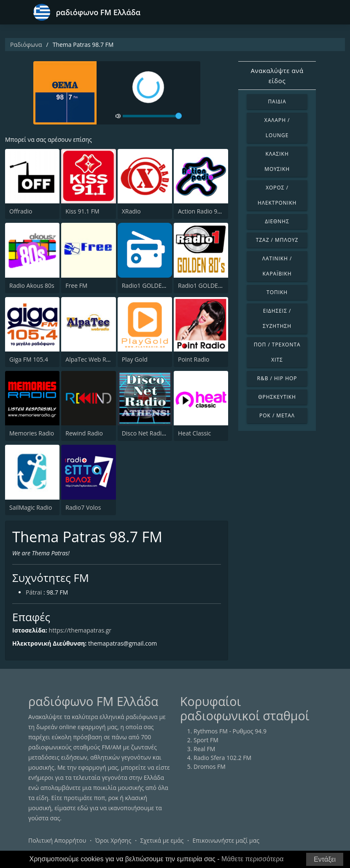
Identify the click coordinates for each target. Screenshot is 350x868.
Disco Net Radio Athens (154, 433)
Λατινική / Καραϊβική (277, 266)
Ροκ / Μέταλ (277, 415)
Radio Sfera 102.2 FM (222, 758)
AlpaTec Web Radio (92, 359)
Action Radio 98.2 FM (207, 211)
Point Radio (194, 359)
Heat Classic (194, 433)
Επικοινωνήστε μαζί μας (226, 840)
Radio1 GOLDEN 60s (150, 285)
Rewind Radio (84, 433)
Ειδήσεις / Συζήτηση (277, 318)
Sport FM (206, 740)
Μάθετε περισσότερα (253, 859)
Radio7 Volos (83, 507)
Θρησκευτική (277, 397)
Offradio (21, 211)
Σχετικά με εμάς (162, 840)
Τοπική (277, 292)
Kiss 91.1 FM (82, 211)
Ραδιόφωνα (26, 45)
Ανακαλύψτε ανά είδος (277, 76)
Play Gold (135, 359)
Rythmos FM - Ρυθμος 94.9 (230, 731)
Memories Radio (32, 433)
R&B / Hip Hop (277, 378)
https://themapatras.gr (80, 630)
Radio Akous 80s (32, 285)
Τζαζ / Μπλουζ (277, 240)
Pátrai (34, 592)
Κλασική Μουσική (277, 161)
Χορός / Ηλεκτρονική (277, 195)
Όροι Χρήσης (113, 840)
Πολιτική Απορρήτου (57, 840)
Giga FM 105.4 (29, 359)
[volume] (152, 116)
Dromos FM (210, 767)
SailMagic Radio (31, 507)
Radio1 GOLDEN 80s (206, 285)
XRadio (131, 211)
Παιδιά (277, 101)
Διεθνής (277, 221)
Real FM (204, 749)
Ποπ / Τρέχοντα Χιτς (277, 352)
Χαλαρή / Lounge (277, 128)
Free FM (76, 285)
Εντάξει (325, 859)
